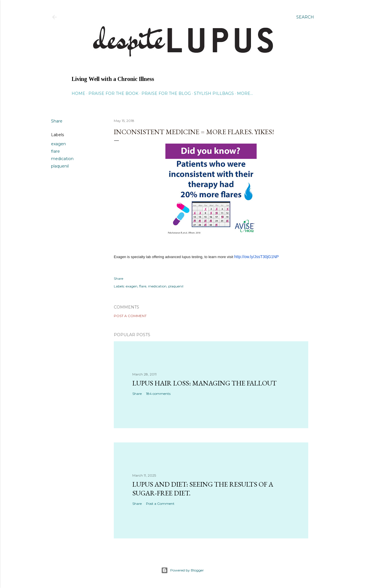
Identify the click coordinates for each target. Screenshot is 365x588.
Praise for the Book (113, 93)
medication (62, 159)
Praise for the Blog (166, 93)
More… (245, 93)
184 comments (158, 394)
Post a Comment (130, 316)
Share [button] (57, 121)
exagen (58, 144)
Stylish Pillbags (214, 93)
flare (55, 151)
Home (78, 93)
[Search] (305, 17)
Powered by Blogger (182, 570)
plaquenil (60, 166)
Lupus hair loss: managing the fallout (204, 383)
